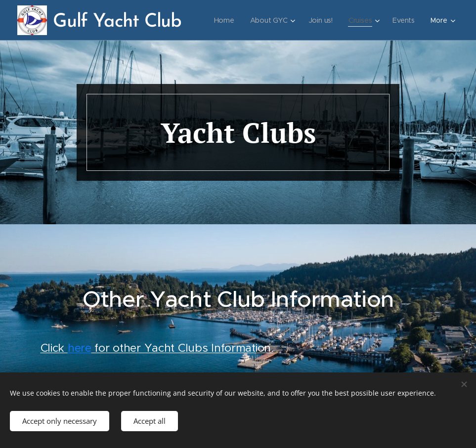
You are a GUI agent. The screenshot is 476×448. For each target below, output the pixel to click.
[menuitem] (263, 20)
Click (54, 347)
